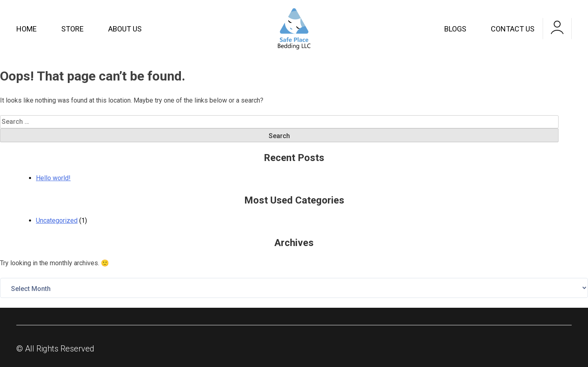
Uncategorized (57, 220)
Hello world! (53, 178)
